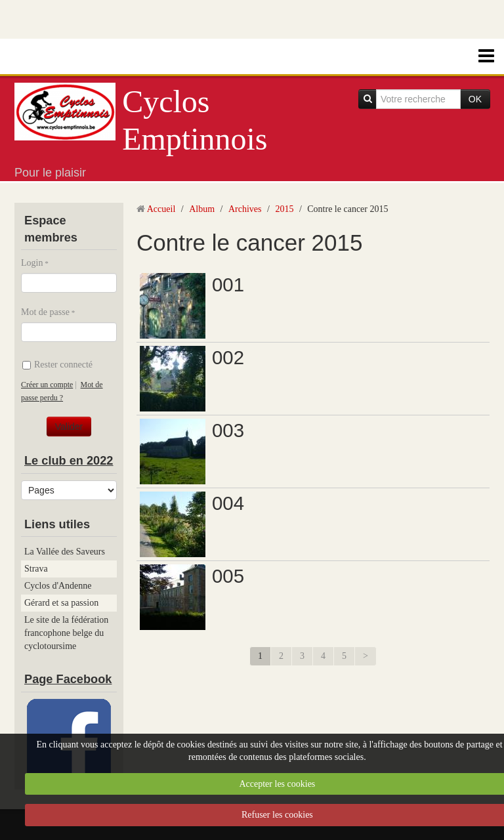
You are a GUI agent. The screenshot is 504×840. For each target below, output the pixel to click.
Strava (36, 569)
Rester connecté (57, 365)
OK (475, 99)
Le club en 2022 (69, 461)
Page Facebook (68, 679)
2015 (284, 209)
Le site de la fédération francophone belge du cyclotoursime (66, 633)
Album (202, 209)
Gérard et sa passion (61, 603)
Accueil (161, 209)
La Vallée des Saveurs (65, 552)
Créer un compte (47, 385)
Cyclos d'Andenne (58, 586)
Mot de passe (45, 312)
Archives (245, 209)
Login (32, 263)
